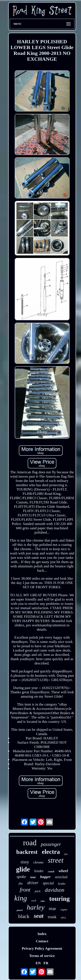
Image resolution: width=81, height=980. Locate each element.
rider (43, 901)
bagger (45, 877)
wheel (63, 871)
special (48, 883)
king (21, 898)
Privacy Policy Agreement (42, 948)
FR (46, 963)
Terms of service (42, 956)
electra (51, 852)
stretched (61, 877)
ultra (63, 918)
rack (34, 900)
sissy (25, 862)
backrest (27, 852)
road (30, 843)
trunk (52, 917)
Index (42, 934)
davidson (54, 890)
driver (33, 883)
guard (20, 910)
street (56, 860)
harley (36, 907)
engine (64, 910)
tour (33, 877)
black (24, 916)
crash (51, 871)
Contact (42, 941)
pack (38, 891)
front (25, 890)
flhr (21, 884)
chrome (38, 862)
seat (39, 916)
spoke (21, 877)
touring (60, 899)
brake (62, 884)
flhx (66, 854)
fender (39, 871)
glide (23, 869)
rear (52, 908)
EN (38, 963)
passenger (51, 844)
